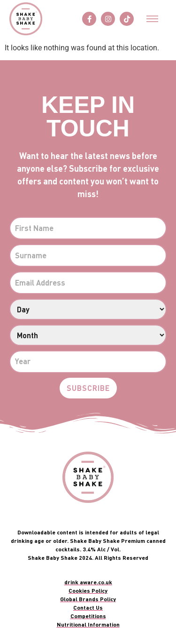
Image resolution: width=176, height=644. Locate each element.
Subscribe (88, 388)
